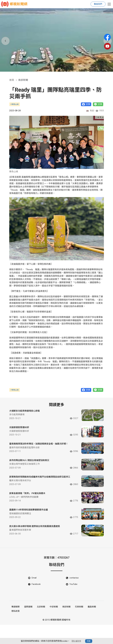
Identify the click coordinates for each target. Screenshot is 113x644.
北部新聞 (40, 627)
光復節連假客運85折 (20, 430)
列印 (90, 111)
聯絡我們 (98, 4)
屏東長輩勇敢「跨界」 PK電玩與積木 (29, 507)
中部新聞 (52, 627)
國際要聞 (28, 627)
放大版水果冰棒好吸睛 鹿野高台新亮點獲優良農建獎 (38, 544)
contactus (74, 598)
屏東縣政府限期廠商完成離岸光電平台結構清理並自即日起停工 (41, 489)
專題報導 (15, 627)
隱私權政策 (76, 641)
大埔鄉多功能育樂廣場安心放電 (26, 411)
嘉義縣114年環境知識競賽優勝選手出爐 (31, 525)
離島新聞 (89, 627)
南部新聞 (64, 627)
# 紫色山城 (15, 104)
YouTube (73, 604)
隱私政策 (15, 631)
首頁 (12, 80)
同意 (89, 641)
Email (34, 598)
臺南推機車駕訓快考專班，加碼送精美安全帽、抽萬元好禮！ (40, 451)
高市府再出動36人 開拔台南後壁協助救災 (32, 468)
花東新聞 (77, 627)
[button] (53, 68)
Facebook (36, 604)
